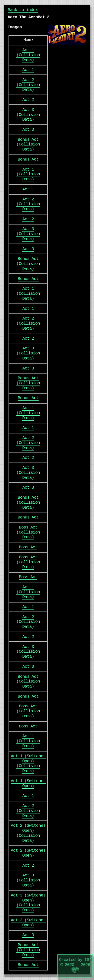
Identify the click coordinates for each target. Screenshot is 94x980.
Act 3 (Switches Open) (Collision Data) (28, 903)
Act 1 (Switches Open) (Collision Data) (28, 764)
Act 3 (28, 130)
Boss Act (28, 547)
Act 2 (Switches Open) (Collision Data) (28, 833)
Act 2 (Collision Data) (28, 85)
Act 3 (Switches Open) (28, 923)
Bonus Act (28, 159)
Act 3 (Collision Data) (28, 115)
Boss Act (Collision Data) (28, 532)
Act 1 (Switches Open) (28, 783)
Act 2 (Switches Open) (28, 853)
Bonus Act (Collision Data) (28, 145)
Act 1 (28, 70)
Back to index (23, 10)
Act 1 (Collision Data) (28, 55)
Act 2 (28, 100)
